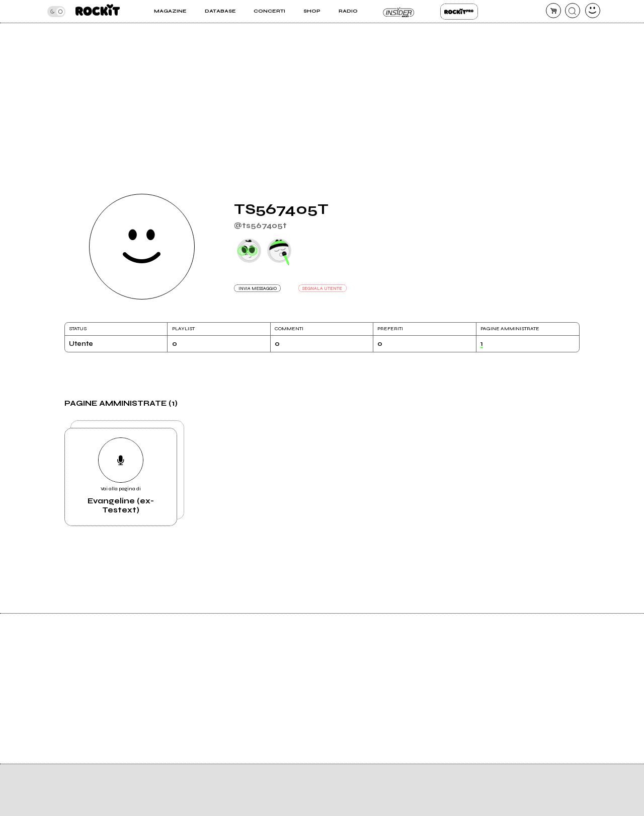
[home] (98, 11)
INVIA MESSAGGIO (258, 288)
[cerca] (573, 11)
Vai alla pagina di (121, 476)
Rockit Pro (459, 12)
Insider (399, 12)
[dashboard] (593, 11)
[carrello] (553, 11)
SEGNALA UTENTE (322, 288)
